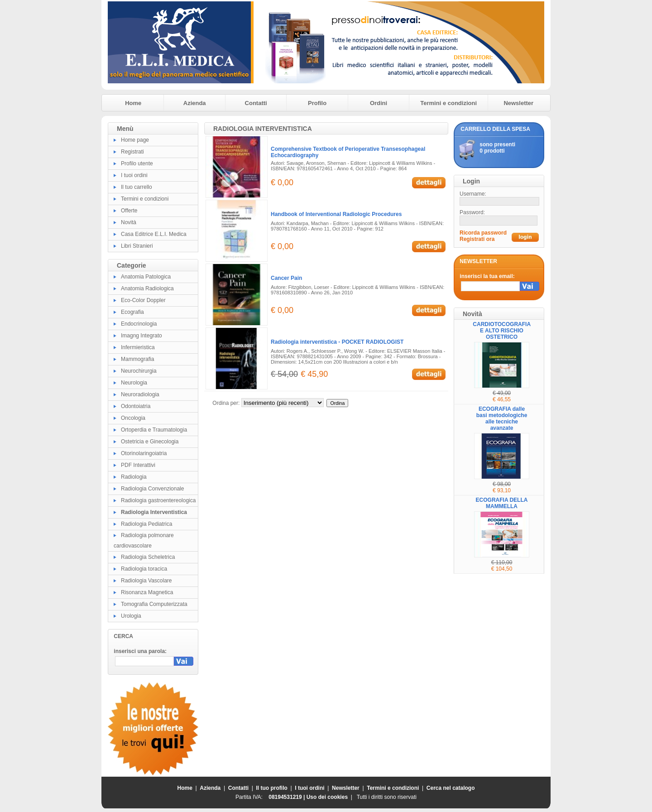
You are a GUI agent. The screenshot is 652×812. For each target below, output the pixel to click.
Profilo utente (137, 163)
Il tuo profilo (272, 788)
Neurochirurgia (139, 371)
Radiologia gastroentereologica (158, 500)
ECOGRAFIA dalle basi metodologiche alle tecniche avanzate (502, 418)
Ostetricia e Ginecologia (150, 442)
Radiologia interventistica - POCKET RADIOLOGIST (337, 342)
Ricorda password (483, 233)
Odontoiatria (136, 406)
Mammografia (137, 359)
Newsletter (518, 103)
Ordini (379, 103)
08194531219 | (287, 797)
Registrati (132, 152)
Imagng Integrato (141, 336)
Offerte (129, 211)
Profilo (317, 103)
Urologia (131, 616)
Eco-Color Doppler (143, 300)
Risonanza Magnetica (147, 592)
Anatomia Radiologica (147, 288)
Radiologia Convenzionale (152, 489)
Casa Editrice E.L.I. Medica (154, 234)
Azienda (195, 103)
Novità (129, 222)
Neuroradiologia (140, 394)
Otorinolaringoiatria (144, 453)
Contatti (256, 103)
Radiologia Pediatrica (146, 524)
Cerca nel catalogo (451, 788)
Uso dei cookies (327, 797)
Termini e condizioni (448, 103)
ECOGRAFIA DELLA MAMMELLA (502, 503)
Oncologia (133, 418)
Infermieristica (138, 347)
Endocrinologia (139, 324)
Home (133, 103)
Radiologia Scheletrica (148, 557)
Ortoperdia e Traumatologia (154, 430)
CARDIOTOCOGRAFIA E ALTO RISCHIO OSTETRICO (502, 331)
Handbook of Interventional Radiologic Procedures (336, 214)
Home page (135, 140)
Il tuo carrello (137, 187)
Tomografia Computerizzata (154, 604)
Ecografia (132, 312)
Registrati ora (477, 239)
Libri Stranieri (137, 246)
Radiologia (134, 477)
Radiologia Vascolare (146, 581)
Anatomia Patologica (146, 277)
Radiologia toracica (144, 569)
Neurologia (134, 383)
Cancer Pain (286, 278)
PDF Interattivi (138, 465)
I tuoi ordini (134, 175)
